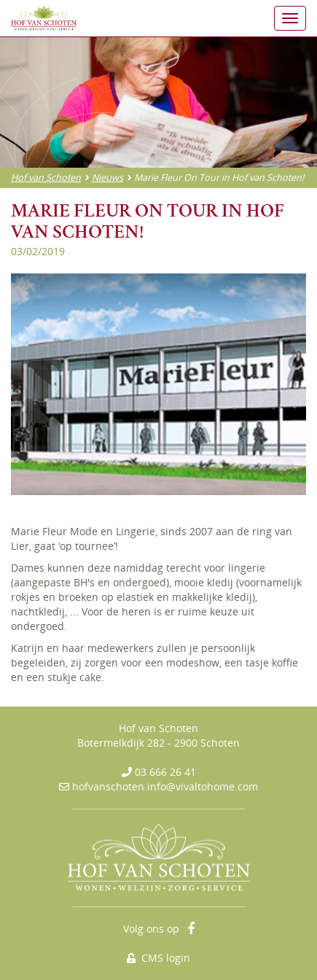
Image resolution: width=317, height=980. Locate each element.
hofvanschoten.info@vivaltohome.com (165, 786)
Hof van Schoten (46, 178)
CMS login (158, 958)
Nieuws (107, 178)
